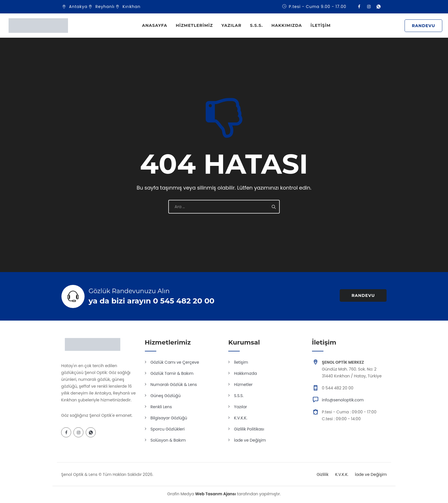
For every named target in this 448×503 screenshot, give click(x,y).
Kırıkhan (132, 7)
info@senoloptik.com (343, 400)
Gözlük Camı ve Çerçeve (175, 362)
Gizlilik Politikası (249, 429)
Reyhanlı (105, 7)
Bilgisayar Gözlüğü (169, 418)
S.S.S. (256, 25)
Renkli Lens (161, 407)
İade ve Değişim (250, 440)
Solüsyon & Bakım (168, 440)
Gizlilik (323, 474)
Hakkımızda (287, 25)
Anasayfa (155, 25)
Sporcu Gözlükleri (168, 429)
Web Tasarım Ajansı (216, 494)
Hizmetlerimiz (194, 25)
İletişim (321, 25)
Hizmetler (243, 385)
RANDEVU (423, 26)
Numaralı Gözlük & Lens (174, 385)
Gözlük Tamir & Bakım (172, 373)
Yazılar (231, 25)
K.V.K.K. (241, 418)
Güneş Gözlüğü (166, 396)
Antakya (78, 7)
